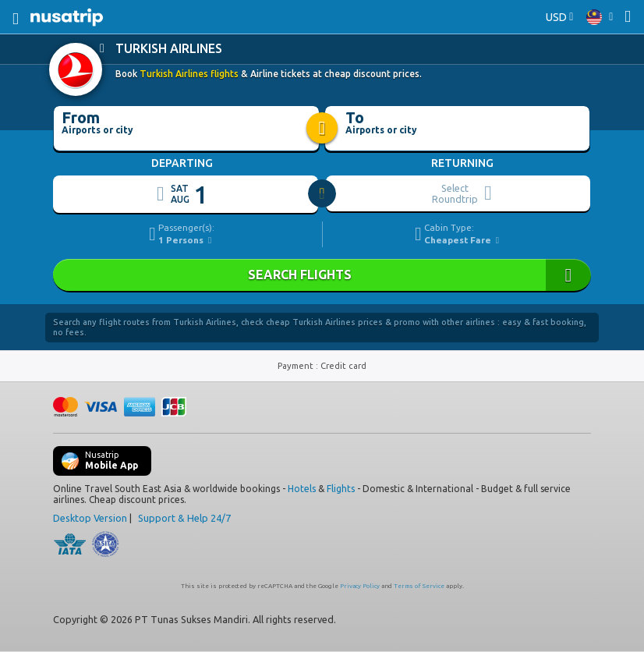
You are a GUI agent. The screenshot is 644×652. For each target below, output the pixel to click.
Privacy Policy (360, 586)
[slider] (323, 194)
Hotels (302, 489)
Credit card (343, 366)
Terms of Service (419, 586)
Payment (297, 366)
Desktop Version (90, 518)
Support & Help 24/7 (184, 518)
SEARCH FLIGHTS (322, 275)
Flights (341, 489)
